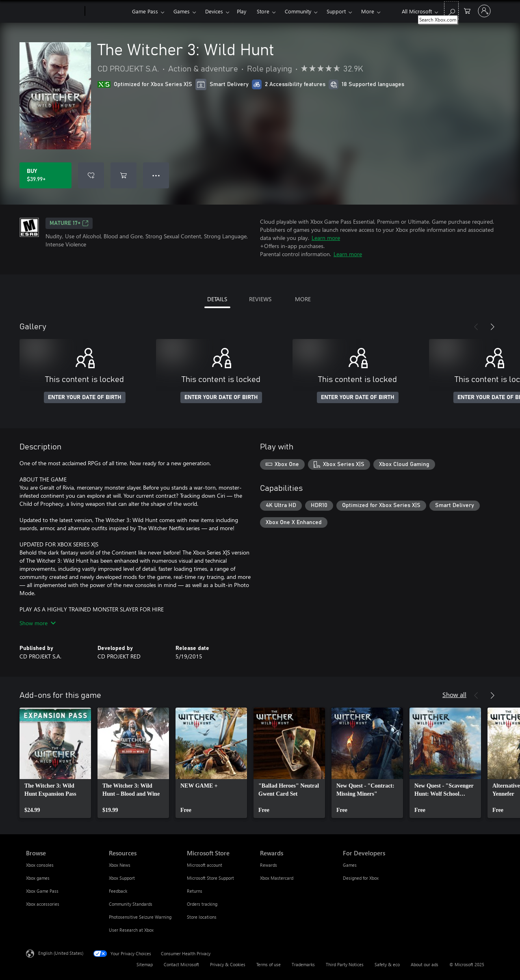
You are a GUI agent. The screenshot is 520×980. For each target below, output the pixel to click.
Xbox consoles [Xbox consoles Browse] (40, 865)
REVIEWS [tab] (260, 299)
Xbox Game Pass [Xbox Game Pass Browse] (42, 891)
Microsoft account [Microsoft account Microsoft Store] (205, 865)
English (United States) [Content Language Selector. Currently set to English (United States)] (61, 953)
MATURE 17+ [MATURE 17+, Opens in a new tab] (69, 223)
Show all (454, 694)
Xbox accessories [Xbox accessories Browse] (43, 904)
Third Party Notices (345, 964)
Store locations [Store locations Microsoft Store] (202, 917)
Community (298, 11)
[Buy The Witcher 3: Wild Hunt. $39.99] (45, 175)
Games (182, 11)
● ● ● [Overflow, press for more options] (156, 175)
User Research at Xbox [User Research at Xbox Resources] (131, 930)
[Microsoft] (54, 11)
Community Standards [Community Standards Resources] (131, 904)
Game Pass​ (145, 11)
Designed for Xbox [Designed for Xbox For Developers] (361, 878)
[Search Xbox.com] (451, 10)
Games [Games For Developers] (350, 865)
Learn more (326, 238)
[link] (55, 763)
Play (242, 11)
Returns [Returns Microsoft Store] (195, 891)
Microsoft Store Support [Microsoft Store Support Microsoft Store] (210, 878)
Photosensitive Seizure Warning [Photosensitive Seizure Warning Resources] (140, 917)
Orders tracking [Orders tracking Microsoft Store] (202, 904)
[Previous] (476, 327)
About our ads (425, 964)
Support (336, 11)
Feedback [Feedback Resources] (118, 891)
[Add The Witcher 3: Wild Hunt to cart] (123, 175)
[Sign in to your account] (484, 11)
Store (263, 11)
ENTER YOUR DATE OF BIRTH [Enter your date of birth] (85, 397)
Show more (38, 623)
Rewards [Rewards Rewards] (269, 865)
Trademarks (303, 964)
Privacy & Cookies (228, 964)
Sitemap (145, 964)
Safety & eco (387, 964)
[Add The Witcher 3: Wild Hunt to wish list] (91, 175)
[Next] (492, 327)
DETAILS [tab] (217, 299)
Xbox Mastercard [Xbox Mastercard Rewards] (277, 878)
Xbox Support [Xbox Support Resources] (122, 878)
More (368, 11)
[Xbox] (107, 11)
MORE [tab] (303, 299)
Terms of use (269, 964)
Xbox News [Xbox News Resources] (120, 865)
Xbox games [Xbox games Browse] (38, 878)
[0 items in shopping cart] (467, 10)
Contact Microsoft (181, 964)
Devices (214, 11)
